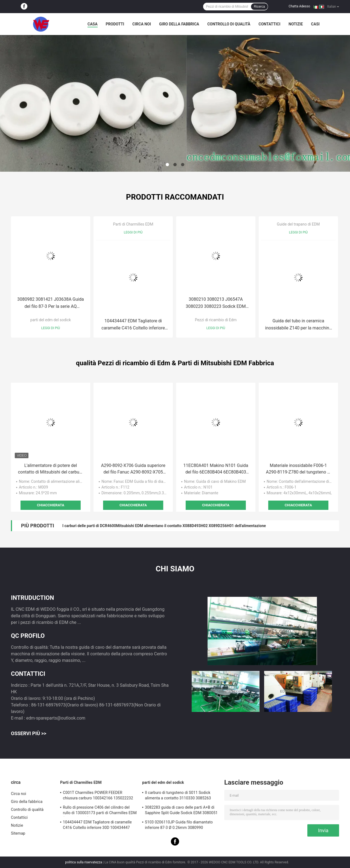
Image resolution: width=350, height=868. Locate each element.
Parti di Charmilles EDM (133, 224)
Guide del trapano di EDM (298, 224)
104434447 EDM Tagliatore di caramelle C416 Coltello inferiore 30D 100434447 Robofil (133, 325)
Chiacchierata (51, 505)
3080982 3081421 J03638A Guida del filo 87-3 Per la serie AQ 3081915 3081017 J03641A (50, 303)
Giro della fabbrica (179, 24)
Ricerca (259, 7)
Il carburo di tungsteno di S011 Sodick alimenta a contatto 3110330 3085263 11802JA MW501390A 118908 (178, 796)
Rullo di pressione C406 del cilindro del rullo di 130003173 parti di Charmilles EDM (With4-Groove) (100, 811)
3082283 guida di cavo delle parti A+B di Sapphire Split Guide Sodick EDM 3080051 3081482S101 (181, 811)
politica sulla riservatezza (84, 862)
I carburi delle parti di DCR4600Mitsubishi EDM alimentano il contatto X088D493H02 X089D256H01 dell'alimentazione (164, 526)
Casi (315, 24)
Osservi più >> (29, 733)
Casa (93, 24)
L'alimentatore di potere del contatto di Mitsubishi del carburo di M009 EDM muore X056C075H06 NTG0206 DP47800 (51, 469)
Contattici (269, 24)
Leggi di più (51, 328)
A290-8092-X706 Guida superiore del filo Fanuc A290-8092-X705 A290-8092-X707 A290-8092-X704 (133, 469)
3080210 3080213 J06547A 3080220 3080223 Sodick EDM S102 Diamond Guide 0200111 (216, 303)
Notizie (296, 24)
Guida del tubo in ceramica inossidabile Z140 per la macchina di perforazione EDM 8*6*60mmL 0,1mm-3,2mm (298, 325)
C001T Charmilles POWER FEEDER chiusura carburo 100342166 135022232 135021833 (98, 796)
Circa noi (142, 24)
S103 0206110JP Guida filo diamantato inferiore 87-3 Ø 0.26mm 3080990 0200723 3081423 (179, 826)
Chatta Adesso (300, 6)
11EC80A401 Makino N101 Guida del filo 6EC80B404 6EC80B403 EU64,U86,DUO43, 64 (216, 469)
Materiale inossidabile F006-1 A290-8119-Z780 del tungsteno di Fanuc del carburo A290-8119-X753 (298, 469)
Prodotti (115, 24)
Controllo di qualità (229, 24)
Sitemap (18, 833)
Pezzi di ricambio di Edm (216, 320)
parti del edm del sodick (51, 320)
